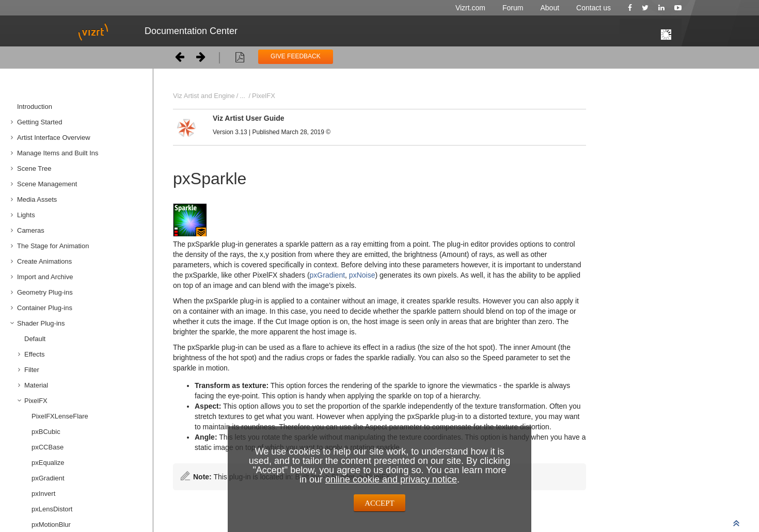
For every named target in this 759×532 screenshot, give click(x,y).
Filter (32, 370)
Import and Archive (45, 277)
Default (35, 339)
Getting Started (39, 122)
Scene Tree (34, 168)
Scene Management (47, 184)
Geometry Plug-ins (45, 292)
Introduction (35, 107)
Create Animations (44, 261)
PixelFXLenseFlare (60, 416)
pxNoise (362, 275)
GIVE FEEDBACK (296, 56)
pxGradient (327, 275)
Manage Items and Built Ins (58, 153)
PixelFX (36, 401)
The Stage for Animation (53, 246)
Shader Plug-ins (41, 323)
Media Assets (37, 199)
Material (36, 385)
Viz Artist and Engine (204, 96)
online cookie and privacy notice (391, 479)
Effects (35, 354)
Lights (26, 215)
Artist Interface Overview (54, 138)
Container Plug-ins (45, 308)
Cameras (31, 230)
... (242, 96)
